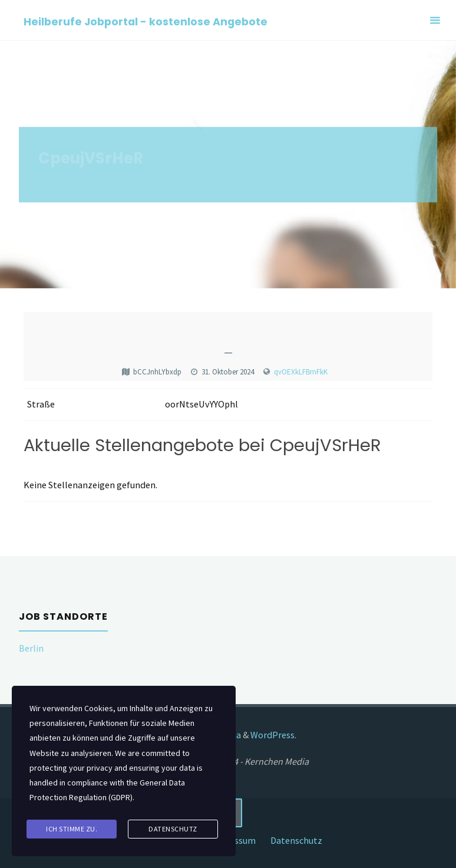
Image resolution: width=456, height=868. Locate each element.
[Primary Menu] (435, 20)
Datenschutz (296, 840)
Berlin (31, 648)
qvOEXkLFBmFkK (301, 372)
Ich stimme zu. (72, 829)
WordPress (272, 735)
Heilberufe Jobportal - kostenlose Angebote (146, 21)
